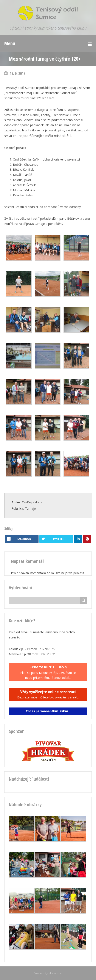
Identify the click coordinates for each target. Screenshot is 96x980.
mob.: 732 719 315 (45, 654)
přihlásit (79, 573)
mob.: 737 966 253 (43, 649)
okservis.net (56, 973)
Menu (10, 43)
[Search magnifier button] (84, 600)
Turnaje (30, 508)
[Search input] (45, 600)
